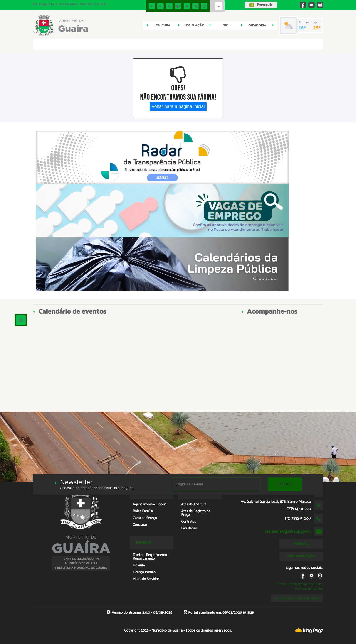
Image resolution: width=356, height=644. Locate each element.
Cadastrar (285, 484)
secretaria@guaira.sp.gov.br (288, 531)
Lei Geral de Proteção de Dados (297, 598)
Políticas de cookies (309, 588)
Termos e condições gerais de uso (299, 584)
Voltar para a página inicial (178, 106)
